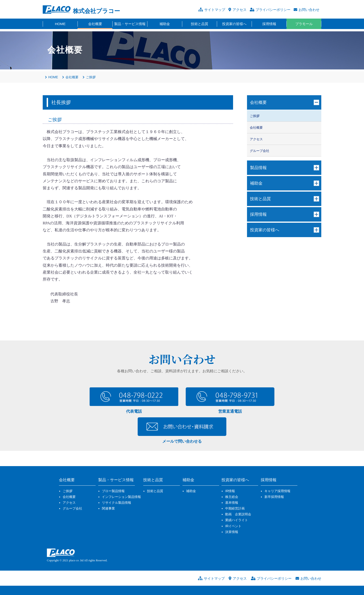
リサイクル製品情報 (117, 503)
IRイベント (233, 526)
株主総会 (232, 497)
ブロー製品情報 (113, 491)
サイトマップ (215, 10)
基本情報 (232, 503)
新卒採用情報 (274, 497)
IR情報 (230, 491)
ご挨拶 (68, 491)
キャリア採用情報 (277, 491)
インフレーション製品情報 (121, 497)
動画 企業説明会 (238, 514)
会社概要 (69, 497)
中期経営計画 (235, 508)
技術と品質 (155, 491)
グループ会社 (72, 508)
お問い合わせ (309, 10)
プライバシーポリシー (273, 10)
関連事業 (108, 508)
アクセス (240, 10)
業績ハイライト (237, 520)
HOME (52, 77)
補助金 (191, 491)
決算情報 (232, 532)
